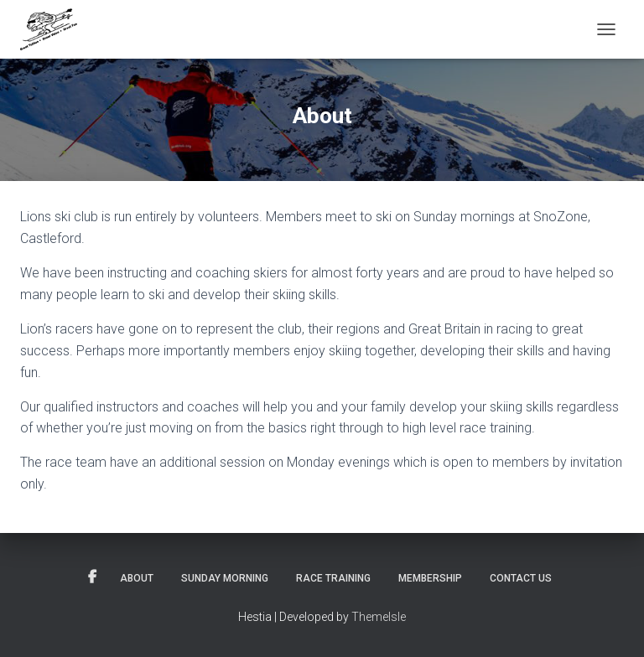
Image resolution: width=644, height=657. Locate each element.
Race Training (333, 578)
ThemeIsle (379, 617)
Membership (430, 578)
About (137, 578)
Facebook (92, 577)
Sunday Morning (225, 578)
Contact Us (521, 578)
